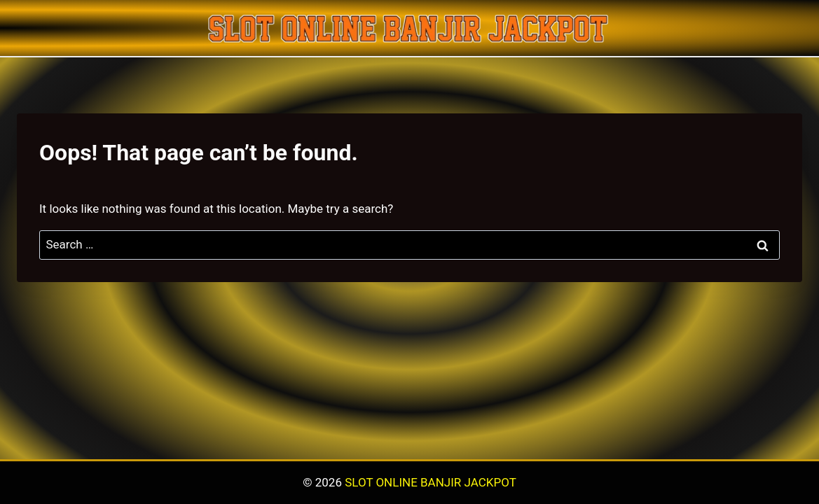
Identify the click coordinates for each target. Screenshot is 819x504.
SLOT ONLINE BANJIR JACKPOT (431, 482)
